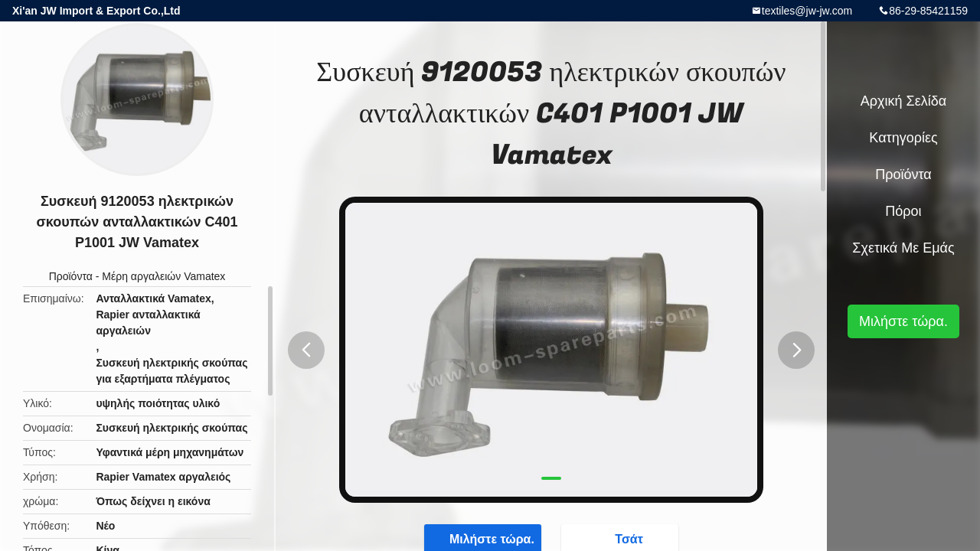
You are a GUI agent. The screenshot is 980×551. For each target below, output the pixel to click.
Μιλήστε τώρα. (903, 321)
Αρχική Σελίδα (903, 101)
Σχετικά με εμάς (903, 248)
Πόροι (903, 211)
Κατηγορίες (903, 138)
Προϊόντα (71, 276)
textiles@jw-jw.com (807, 11)
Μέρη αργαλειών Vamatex (163, 276)
